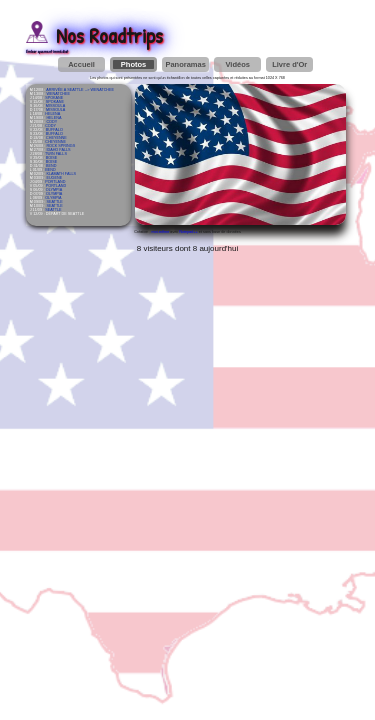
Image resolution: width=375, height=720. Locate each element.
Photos (133, 64)
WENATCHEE (58, 94)
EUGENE (54, 178)
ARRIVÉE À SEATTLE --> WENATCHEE (80, 90)
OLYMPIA (54, 190)
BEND (51, 166)
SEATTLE (54, 202)
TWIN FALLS (56, 154)
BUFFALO (54, 130)
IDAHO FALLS (58, 150)
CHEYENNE (56, 138)
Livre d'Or (289, 64)
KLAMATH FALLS (61, 174)
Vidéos (237, 64)
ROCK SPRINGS (60, 146)
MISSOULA (55, 106)
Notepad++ (188, 232)
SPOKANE (54, 98)
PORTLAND (55, 182)
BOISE (51, 158)
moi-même (161, 232)
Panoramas (185, 64)
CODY (51, 122)
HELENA (52, 114)
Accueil (81, 64)
